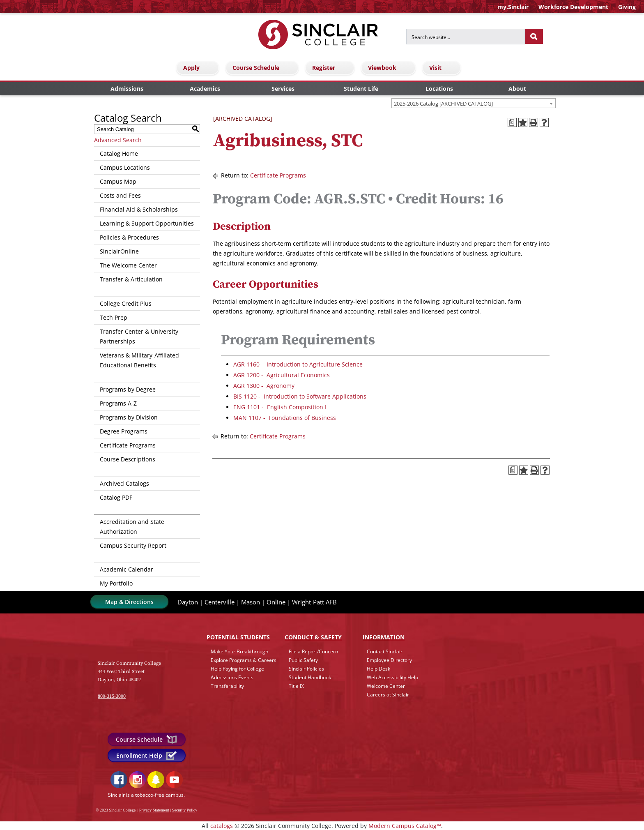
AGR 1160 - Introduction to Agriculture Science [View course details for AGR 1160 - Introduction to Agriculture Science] (298, 364)
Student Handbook (310, 677)
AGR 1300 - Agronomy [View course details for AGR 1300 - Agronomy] (264, 386)
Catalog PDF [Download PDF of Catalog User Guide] (116, 497)
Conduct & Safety (313, 637)
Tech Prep (114, 317)
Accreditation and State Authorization (132, 527)
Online (276, 602)
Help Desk (378, 669)
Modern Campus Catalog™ (405, 826)
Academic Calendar (126, 569)
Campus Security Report (133, 545)
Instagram (137, 780)
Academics (205, 89)
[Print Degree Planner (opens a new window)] (512, 122)
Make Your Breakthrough (239, 651)
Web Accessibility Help (392, 677)
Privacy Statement (154, 810)
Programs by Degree (128, 389)
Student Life (361, 89)
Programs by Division (129, 417)
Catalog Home (119, 153)
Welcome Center (386, 686)
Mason (251, 602)
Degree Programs (124, 431)
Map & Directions (129, 602)
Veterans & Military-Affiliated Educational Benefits (139, 360)
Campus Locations (125, 167)
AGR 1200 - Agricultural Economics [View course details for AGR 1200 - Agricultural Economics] (282, 375)
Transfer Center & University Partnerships (139, 336)
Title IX (296, 686)
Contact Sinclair (385, 651)
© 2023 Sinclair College (116, 810)
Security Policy (185, 810)
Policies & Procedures (129, 237)
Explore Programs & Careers (244, 660)
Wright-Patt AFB (314, 602)
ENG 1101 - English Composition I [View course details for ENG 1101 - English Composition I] (280, 407)
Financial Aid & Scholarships (139, 209)
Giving (627, 7)
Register (331, 68)
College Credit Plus (126, 303)
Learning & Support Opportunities (147, 223)
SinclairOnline (119, 251)
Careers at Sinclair (388, 695)
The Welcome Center (128, 265)
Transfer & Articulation (131, 279)
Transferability (227, 686)
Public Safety (303, 660)
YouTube (174, 780)
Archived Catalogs (124, 483)
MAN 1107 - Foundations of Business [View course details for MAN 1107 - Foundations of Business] (285, 418)
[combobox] (474, 103)
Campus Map (118, 181)
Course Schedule (263, 68)
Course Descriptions (128, 459)
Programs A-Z (118, 403)
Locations (439, 89)
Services (283, 89)
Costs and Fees (120, 195)
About (517, 89)
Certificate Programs (128, 445)
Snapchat (156, 780)
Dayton (188, 602)
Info (384, 637)
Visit (443, 68)
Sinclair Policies (306, 669)
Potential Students (238, 637)
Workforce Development (573, 7)
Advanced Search (118, 140)
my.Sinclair (513, 7)
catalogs (222, 826)
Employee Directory (389, 660)
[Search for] (466, 37)
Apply (199, 68)
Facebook (119, 780)
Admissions (127, 89)
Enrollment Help (147, 755)
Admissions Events (232, 677)
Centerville (220, 602)
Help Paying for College (237, 669)
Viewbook (390, 68)
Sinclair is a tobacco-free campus (146, 795)
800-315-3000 (112, 696)
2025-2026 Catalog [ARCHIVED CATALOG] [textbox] (443, 104)
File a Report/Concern (313, 651)
